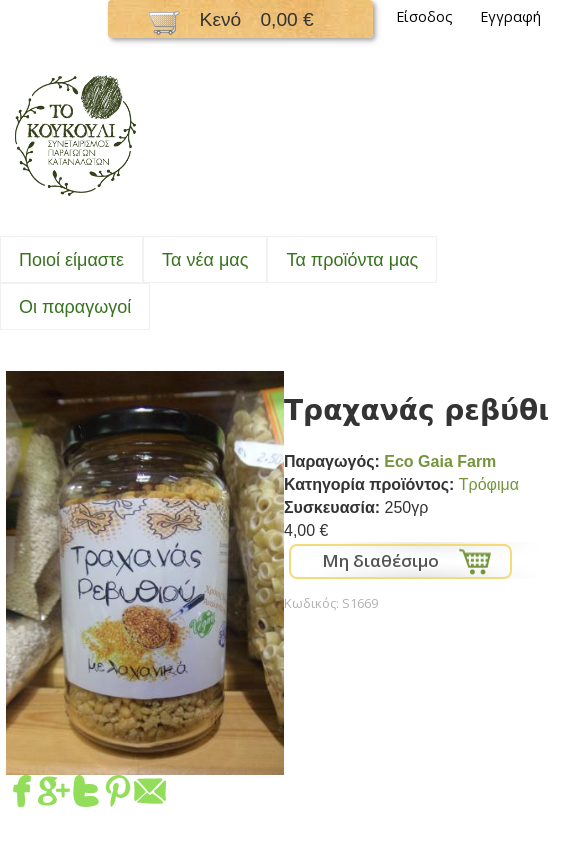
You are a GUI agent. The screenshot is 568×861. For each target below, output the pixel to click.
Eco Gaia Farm (440, 461)
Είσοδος (424, 16)
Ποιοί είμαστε (71, 260)
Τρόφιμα (489, 484)
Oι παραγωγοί (75, 307)
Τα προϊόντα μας (352, 260)
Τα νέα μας (205, 260)
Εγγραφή (510, 16)
